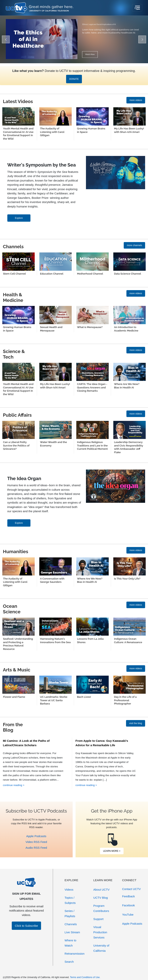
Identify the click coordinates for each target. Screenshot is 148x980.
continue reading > (14, 785)
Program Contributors (101, 908)
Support (98, 919)
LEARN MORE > (112, 851)
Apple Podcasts (36, 836)
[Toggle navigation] (137, 8)
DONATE (74, 79)
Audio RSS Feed (36, 848)
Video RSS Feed (36, 842)
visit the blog (136, 723)
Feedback (129, 896)
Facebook (129, 905)
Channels (71, 924)
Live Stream (72, 932)
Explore (19, 218)
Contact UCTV (132, 889)
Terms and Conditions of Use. (85, 977)
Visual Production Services (100, 932)
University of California (101, 948)
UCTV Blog (100, 898)
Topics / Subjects (70, 900)
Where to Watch (70, 943)
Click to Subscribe (26, 926)
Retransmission (74, 954)
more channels (134, 245)
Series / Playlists (70, 913)
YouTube (128, 915)
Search (69, 962)
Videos (69, 890)
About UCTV (101, 890)
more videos (136, 100)
